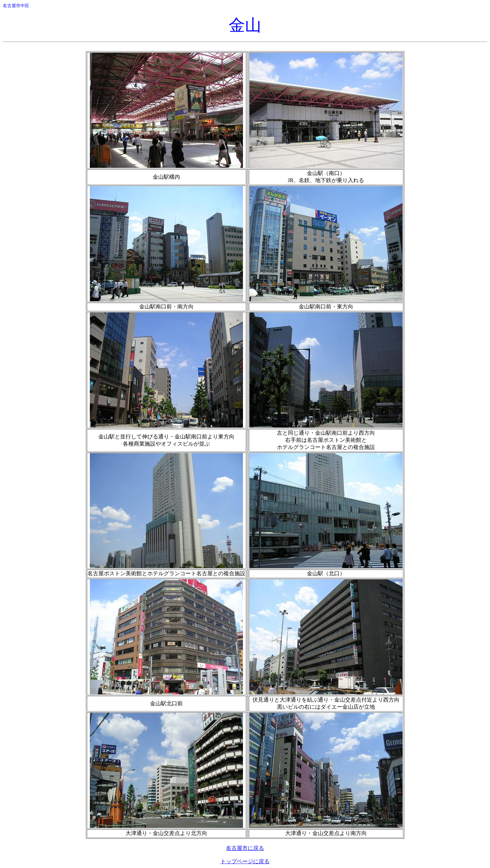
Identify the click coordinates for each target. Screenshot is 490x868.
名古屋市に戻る (245, 848)
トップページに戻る (245, 861)
